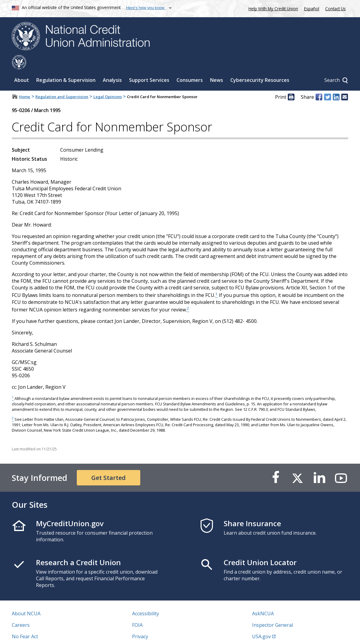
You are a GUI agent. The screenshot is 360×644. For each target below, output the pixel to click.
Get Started (109, 463)
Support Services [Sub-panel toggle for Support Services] (149, 66)
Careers (21, 610)
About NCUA (26, 599)
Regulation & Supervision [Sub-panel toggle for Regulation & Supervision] (66, 66)
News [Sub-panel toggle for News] (217, 66)
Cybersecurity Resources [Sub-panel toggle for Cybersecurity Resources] (260, 66)
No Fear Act (25, 622)
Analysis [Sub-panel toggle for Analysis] (112, 66)
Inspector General (272, 610)
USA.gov (261, 622)
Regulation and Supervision (62, 82)
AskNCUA (263, 599)
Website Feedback (152, 633)
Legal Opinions (108, 82)
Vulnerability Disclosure (39, 633)
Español (312, 9)
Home (25, 82)
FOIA (137, 610)
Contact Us (336, 9)
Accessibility (146, 599)
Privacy (140, 622)
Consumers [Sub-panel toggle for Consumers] (190, 66)
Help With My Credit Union (272, 8)
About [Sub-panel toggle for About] (22, 66)
